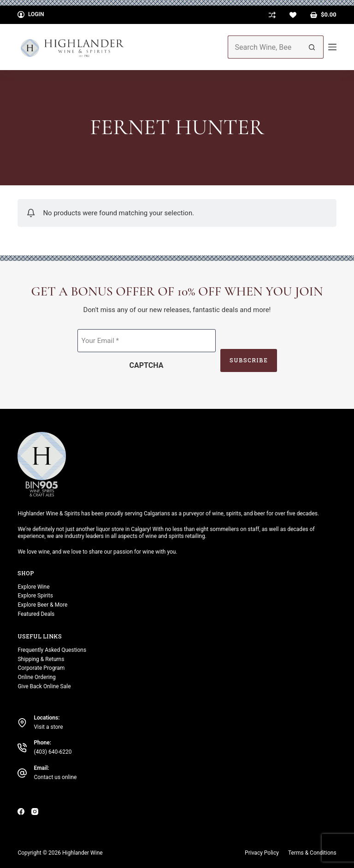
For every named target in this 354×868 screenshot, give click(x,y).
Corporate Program (41, 668)
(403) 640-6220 (53, 752)
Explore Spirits (35, 596)
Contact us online (55, 777)
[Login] (31, 15)
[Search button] (312, 47)
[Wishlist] (293, 15)
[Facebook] (21, 812)
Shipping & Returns (41, 659)
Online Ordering (36, 677)
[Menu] (332, 47)
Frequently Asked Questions (52, 650)
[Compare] (272, 15)
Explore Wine (33, 587)
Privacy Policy (262, 853)
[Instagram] (35, 812)
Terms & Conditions (312, 853)
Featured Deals (36, 614)
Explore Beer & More (42, 605)
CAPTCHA (147, 365)
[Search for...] (264, 47)
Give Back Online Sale (44, 686)
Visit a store (48, 727)
